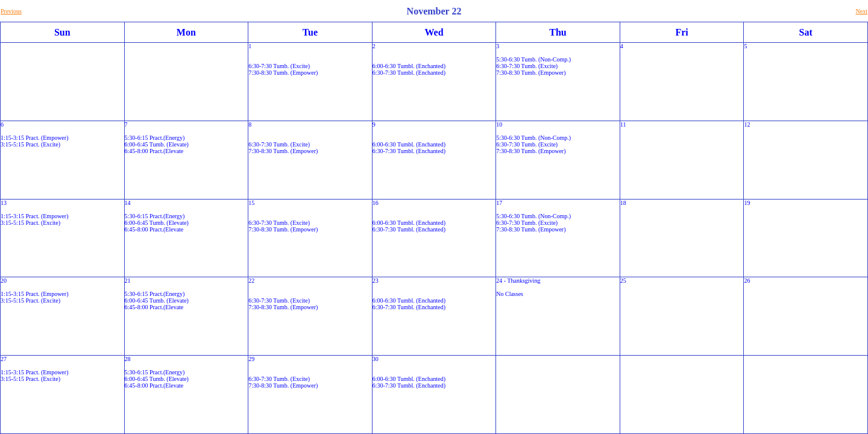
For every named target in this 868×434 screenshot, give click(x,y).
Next (862, 11)
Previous (11, 11)
